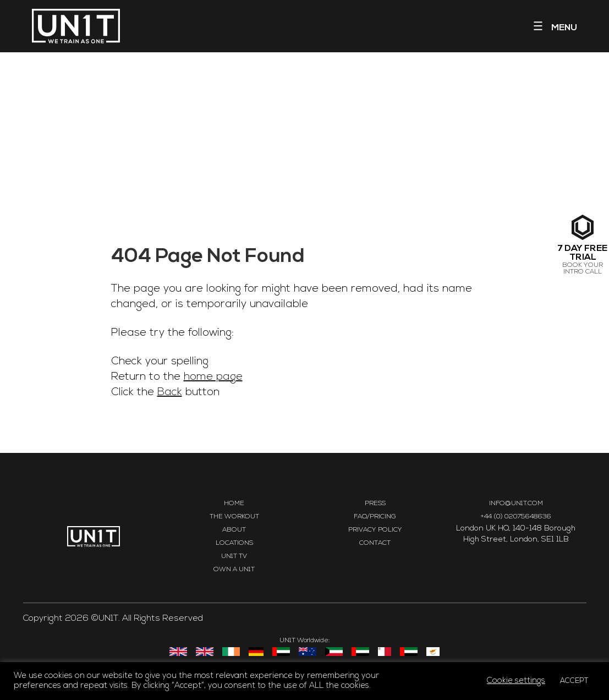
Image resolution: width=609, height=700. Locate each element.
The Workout (234, 517)
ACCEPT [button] (574, 681)
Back (170, 392)
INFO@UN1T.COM (516, 504)
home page (213, 377)
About (234, 530)
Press (375, 504)
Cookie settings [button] (516, 681)
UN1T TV (234, 556)
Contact (375, 543)
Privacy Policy (375, 530)
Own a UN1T (234, 570)
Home (234, 504)
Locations (234, 543)
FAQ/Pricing (375, 517)
